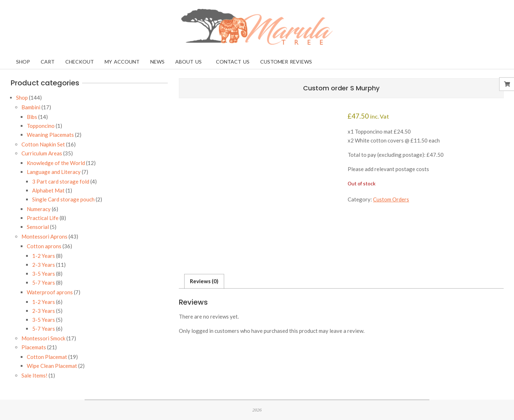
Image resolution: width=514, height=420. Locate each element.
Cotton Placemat (47, 357)
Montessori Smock (43, 338)
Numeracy (39, 209)
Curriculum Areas (42, 153)
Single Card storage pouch (63, 199)
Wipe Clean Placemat (52, 366)
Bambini (31, 107)
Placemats (34, 347)
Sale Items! (34, 375)
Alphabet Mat (48, 190)
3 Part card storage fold (61, 181)
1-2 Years (44, 256)
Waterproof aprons (50, 292)
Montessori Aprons (44, 236)
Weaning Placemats (50, 135)
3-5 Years (44, 274)
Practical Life (43, 218)
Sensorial (38, 227)
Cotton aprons (44, 246)
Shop (22, 97)
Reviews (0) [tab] (204, 281)
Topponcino (41, 126)
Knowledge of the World (56, 163)
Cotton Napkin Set (43, 144)
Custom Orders (391, 199)
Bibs (32, 117)
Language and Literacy (54, 172)
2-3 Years (44, 265)
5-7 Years (44, 282)
